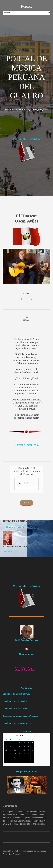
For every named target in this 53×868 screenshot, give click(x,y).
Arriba (26, 503)
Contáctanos (26, 654)
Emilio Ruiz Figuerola (12, 854)
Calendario (26, 732)
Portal (26, 6)
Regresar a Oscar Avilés (26, 445)
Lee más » (7, 552)
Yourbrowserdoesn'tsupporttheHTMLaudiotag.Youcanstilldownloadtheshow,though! (26, 299)
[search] (26, 483)
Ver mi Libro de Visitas (26, 139)
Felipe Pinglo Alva (26, 772)
